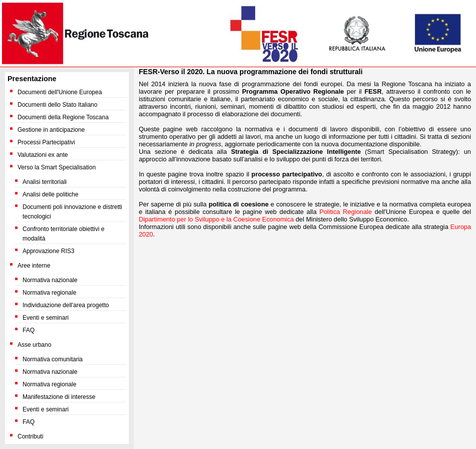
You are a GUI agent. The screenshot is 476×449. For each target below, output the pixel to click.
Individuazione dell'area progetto (66, 305)
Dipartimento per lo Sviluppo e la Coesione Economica (216, 219)
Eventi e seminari (46, 318)
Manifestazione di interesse (59, 397)
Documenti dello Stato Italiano (57, 105)
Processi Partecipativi (46, 142)
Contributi (30, 436)
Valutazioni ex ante (43, 155)
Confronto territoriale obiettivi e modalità (63, 234)
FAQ (29, 330)
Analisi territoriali (45, 182)
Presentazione (32, 79)
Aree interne (34, 266)
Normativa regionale (49, 293)
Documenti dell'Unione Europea (60, 92)
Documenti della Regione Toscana (63, 117)
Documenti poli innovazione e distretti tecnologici (72, 212)
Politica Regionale (345, 212)
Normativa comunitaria (53, 359)
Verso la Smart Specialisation (57, 167)
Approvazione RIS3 (48, 251)
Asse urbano (34, 345)
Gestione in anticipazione (51, 130)
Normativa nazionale (50, 280)
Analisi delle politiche (50, 194)
